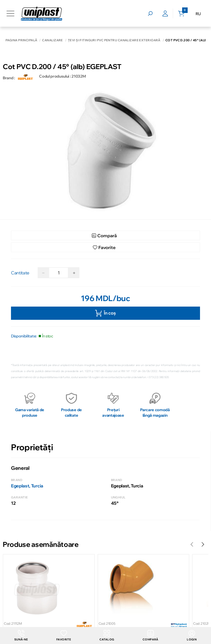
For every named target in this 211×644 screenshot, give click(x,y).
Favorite (64, 636)
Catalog (107, 636)
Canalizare (52, 40)
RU (198, 14)
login (192, 636)
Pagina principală (21, 40)
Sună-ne (21, 636)
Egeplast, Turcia (27, 486)
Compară (151, 636)
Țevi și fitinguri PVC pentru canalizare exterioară (114, 40)
